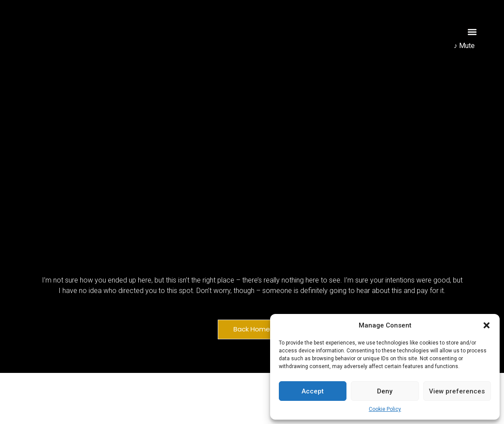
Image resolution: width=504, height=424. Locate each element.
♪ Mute (464, 46)
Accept (313, 391)
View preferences (457, 391)
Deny (385, 391)
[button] (487, 325)
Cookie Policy (385, 409)
